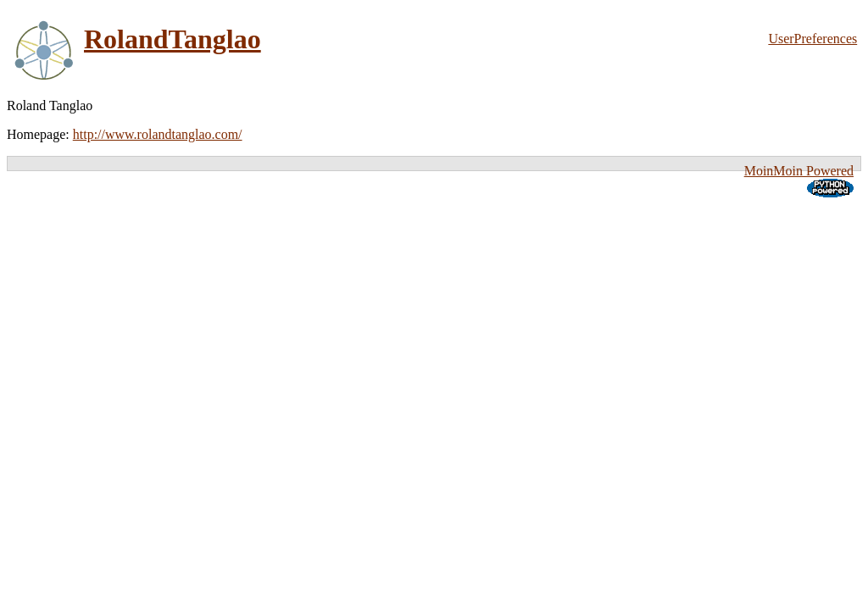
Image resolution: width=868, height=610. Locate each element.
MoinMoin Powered (799, 171)
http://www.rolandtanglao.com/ (158, 134)
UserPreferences (812, 39)
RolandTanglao (172, 39)
